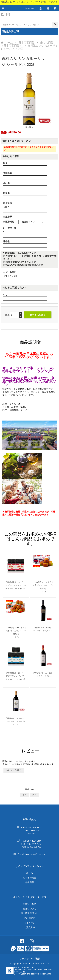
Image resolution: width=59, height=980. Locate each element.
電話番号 (8, 174)
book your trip (37, 974)
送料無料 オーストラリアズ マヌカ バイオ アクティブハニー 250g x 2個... (16, 586)
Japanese (29, 8)
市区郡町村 (9, 222)
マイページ (30, 923)
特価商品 (30, 883)
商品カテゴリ (11, 32)
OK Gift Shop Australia (38, 964)
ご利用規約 (30, 918)
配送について (30, 909)
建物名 (6, 242)
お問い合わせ (30, 904)
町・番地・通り (10, 230)
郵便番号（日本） (7, 205)
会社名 (6, 183)
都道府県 (8, 217)
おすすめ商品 (30, 878)
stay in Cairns (28, 968)
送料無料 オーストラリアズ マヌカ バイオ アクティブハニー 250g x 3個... (16, 676)
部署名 (6, 193)
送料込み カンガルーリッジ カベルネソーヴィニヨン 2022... (16, 722)
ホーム (9, 43)
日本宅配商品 (26, 43)
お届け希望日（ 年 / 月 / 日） (10, 274)
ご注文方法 (30, 928)
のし (5, 295)
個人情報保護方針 (30, 914)
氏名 (5, 163)
